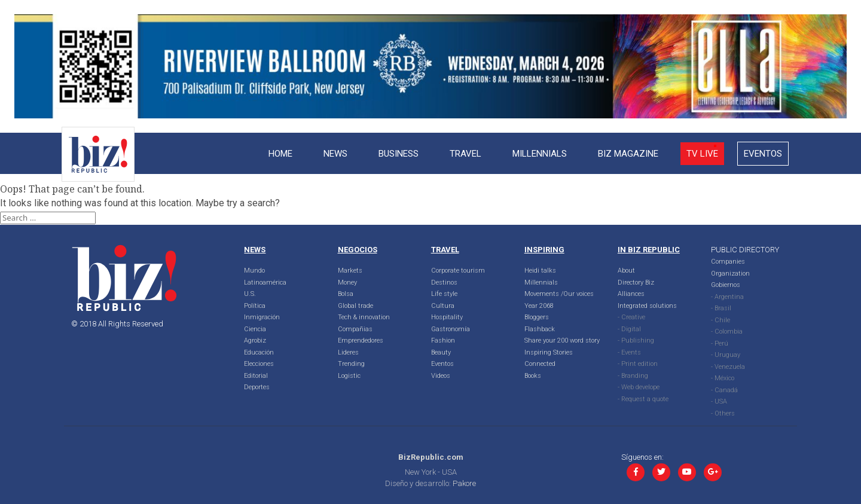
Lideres (348, 352)
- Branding (633, 376)
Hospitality (447, 317)
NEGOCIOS (358, 250)
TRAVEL (445, 250)
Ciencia (255, 329)
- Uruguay (726, 355)
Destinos (444, 282)
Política (255, 306)
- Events (629, 352)
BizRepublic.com (431, 457)
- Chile (720, 320)
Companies (728, 262)
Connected (540, 364)
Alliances (631, 294)
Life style (444, 294)
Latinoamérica (265, 282)
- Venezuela (728, 367)
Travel (465, 154)
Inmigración (262, 317)
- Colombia (727, 332)
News (335, 154)
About (626, 271)
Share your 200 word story (562, 340)
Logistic (349, 376)
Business (399, 154)
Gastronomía (451, 329)
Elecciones (259, 364)
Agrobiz (255, 340)
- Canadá (724, 390)
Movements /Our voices (559, 294)
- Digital (629, 329)
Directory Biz (636, 282)
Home (280, 154)
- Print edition (638, 364)
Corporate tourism (458, 271)
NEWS (255, 250)
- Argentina (727, 297)
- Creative (631, 317)
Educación (259, 352)
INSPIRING (544, 250)
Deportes (257, 387)
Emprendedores (361, 340)
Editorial (256, 376)
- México (723, 378)
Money (347, 282)
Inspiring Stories (549, 352)
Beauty (441, 352)
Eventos (763, 154)
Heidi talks (540, 271)
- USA (719, 401)
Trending (351, 364)
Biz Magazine (628, 154)
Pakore (464, 483)
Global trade (355, 306)
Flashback (540, 329)
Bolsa (346, 294)
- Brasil (721, 308)
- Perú (720, 343)
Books (533, 376)
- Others (723, 413)
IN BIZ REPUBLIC (649, 250)
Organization (730, 274)
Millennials (540, 154)
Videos (441, 376)
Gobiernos (726, 285)
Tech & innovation (364, 317)
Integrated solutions (647, 306)
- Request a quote (643, 399)
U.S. (250, 294)
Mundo (254, 271)
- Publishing (636, 340)
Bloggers (537, 317)
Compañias (355, 329)
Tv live (702, 154)
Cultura (443, 306)
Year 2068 (539, 306)
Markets (350, 271)
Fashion (443, 340)
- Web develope (639, 387)
